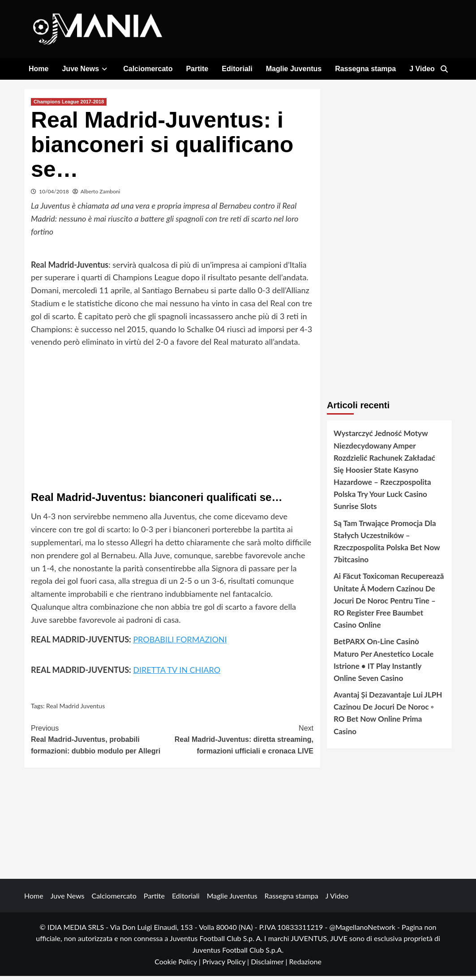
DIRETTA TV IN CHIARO (177, 674)
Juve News (86, 69)
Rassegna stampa (365, 69)
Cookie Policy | (178, 965)
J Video (422, 69)
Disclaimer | (270, 965)
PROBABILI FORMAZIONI (180, 643)
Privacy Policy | (227, 965)
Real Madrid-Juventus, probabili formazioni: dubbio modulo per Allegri (102, 743)
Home (39, 69)
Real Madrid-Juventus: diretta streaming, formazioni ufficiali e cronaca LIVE (243, 743)
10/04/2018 (54, 195)
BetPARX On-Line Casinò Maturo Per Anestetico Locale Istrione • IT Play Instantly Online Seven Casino (384, 664)
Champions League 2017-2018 (69, 106)
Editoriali (237, 69)
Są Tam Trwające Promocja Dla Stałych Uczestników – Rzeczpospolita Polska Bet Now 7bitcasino (387, 546)
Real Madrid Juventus (75, 710)
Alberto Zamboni (101, 195)
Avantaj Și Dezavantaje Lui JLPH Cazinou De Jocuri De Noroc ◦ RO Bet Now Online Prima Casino (388, 717)
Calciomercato (148, 69)
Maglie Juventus (294, 69)
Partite (197, 69)
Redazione (305, 965)
